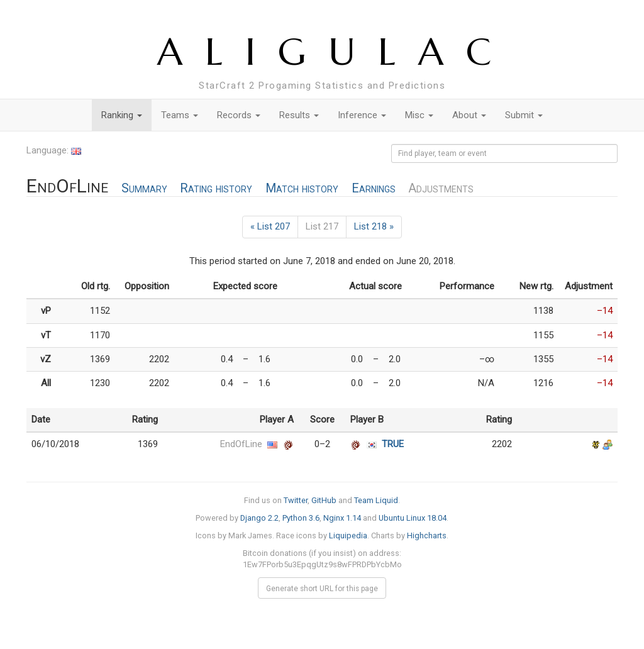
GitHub (324, 500)
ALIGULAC (336, 52)
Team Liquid (376, 500)
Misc (419, 115)
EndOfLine (241, 444)
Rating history (216, 188)
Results (299, 115)
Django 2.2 (259, 518)
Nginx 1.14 (342, 518)
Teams (180, 115)
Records (239, 115)
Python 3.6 (301, 518)
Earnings (374, 188)
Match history (302, 188)
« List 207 (270, 226)
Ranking (122, 115)
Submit (524, 115)
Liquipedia (348, 535)
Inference (362, 115)
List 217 (322, 226)
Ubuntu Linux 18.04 (413, 518)
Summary (144, 188)
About (469, 115)
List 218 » (374, 226)
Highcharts (427, 535)
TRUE (393, 444)
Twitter (296, 500)
